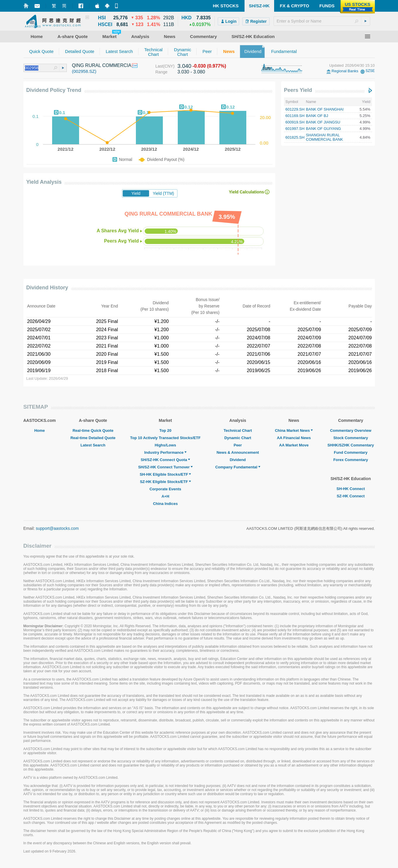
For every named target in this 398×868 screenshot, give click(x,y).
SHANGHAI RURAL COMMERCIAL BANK (325, 137)
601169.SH (295, 116)
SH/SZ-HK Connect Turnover (165, 467)
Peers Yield (298, 90)
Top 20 (165, 430)
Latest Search (93, 445)
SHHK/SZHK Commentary (351, 445)
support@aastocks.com (57, 528)
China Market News (294, 430)
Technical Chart (238, 430)
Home (40, 430)
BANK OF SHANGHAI (325, 109)
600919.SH (295, 122)
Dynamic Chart (238, 438)
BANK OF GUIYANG (324, 129)
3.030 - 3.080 (191, 72)
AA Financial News (294, 438)
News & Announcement (238, 452)
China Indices (165, 504)
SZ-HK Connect (351, 496)
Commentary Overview (351, 430)
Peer (238, 445)
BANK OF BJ (317, 116)
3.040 (185, 66)
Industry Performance (165, 452)
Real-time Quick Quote (93, 430)
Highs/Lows (165, 445)
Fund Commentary (351, 452)
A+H (165, 496)
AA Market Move (294, 445)
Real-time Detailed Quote (93, 438)
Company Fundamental (238, 467)
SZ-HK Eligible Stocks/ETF (165, 482)
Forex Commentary (351, 460)
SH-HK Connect (351, 489)
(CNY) (169, 66)
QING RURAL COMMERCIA (102, 65)
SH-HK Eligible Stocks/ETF (165, 474)
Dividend (238, 460)
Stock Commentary (351, 438)
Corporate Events (165, 489)
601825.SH (295, 137)
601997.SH (295, 129)
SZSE (370, 71)
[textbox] (322, 21)
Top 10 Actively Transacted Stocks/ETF (165, 438)
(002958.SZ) (84, 71)
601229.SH (295, 109)
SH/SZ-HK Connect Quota (165, 460)
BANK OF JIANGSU (323, 122)
